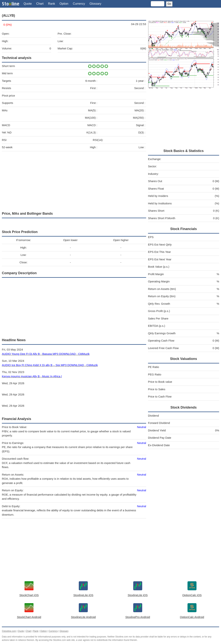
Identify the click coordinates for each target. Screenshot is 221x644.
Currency (79, 4)
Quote (28, 4)
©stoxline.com (9, 631)
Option (64, 4)
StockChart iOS (29, 595)
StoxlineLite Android (83, 617)
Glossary (95, 4)
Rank (52, 4)
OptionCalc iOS (192, 595)
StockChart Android (29, 617)
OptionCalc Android (192, 617)
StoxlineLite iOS (83, 595)
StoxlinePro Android (138, 617)
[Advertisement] (74, 180)
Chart (40, 4)
